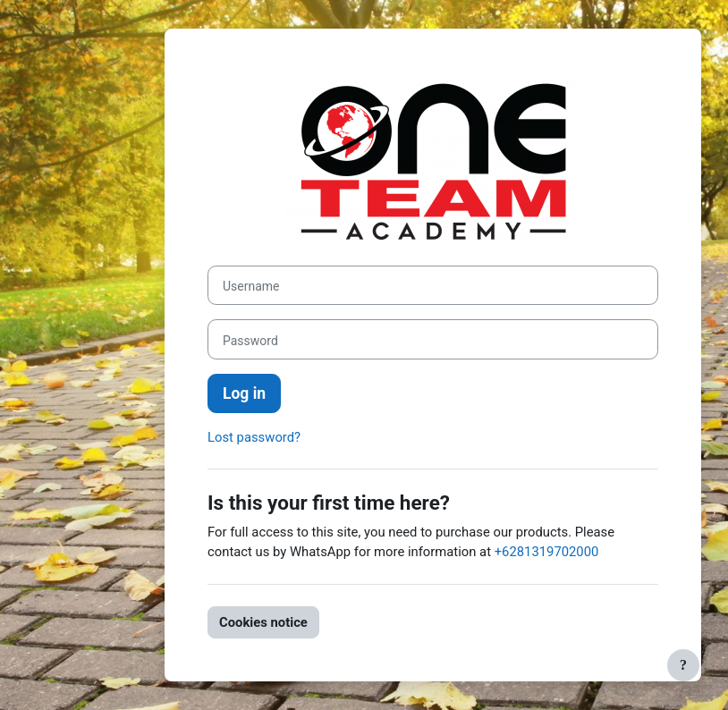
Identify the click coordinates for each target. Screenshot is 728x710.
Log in (244, 393)
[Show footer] (683, 665)
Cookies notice (263, 622)
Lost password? (254, 437)
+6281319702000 (547, 552)
